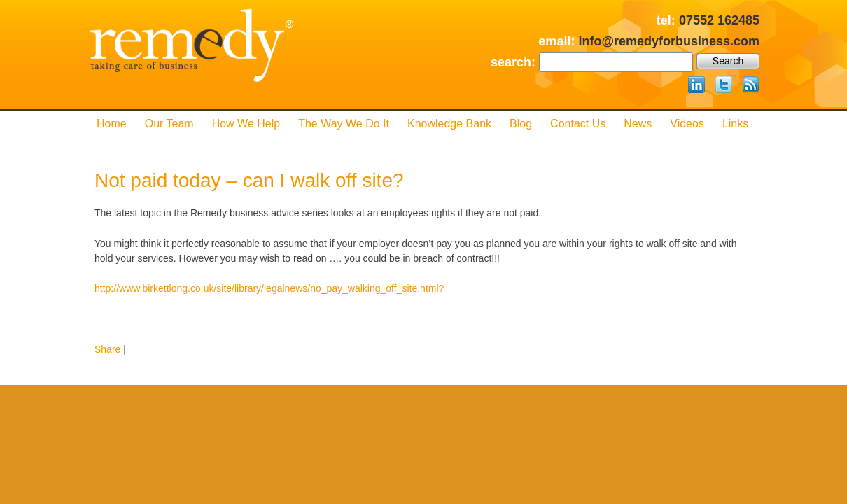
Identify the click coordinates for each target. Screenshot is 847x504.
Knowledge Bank (449, 124)
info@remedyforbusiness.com (669, 41)
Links (735, 124)
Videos (687, 124)
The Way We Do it (344, 124)
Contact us (578, 124)
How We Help (246, 124)
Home (112, 124)
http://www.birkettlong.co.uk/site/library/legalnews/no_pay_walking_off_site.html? (269, 288)
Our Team (169, 124)
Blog (521, 124)
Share (107, 349)
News (638, 124)
